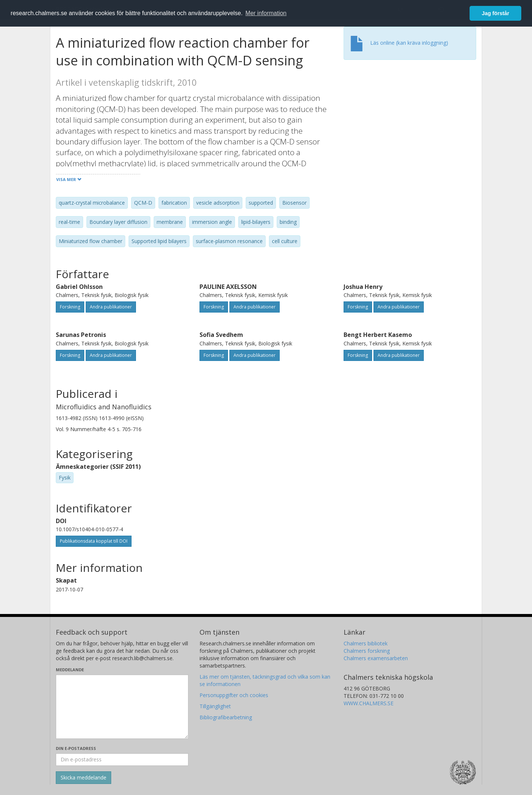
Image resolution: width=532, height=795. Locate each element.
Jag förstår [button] (495, 13)
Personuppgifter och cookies (234, 695)
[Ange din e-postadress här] (122, 760)
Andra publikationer (111, 307)
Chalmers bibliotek (366, 643)
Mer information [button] (266, 13)
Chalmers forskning (367, 651)
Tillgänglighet (215, 706)
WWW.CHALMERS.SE (369, 703)
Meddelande (70, 670)
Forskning (70, 307)
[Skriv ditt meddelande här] (122, 707)
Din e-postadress (76, 748)
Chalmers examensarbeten (376, 658)
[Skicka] (83, 778)
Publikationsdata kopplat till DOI (94, 541)
